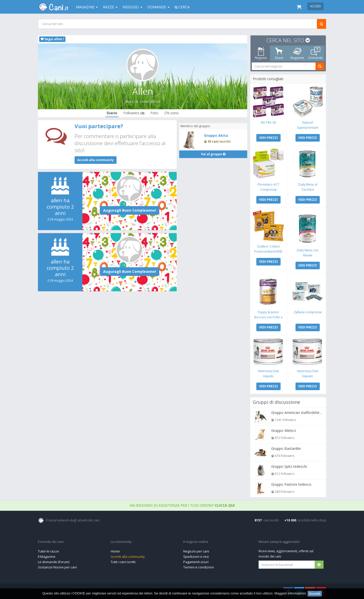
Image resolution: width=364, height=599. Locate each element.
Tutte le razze (48, 550)
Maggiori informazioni (290, 593)
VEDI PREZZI (269, 137)
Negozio (132, 7)
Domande (158, 7)
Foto (154, 113)
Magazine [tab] (297, 53)
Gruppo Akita (216, 135)
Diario (112, 113)
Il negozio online (196, 541)
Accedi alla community (96, 160)
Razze (110, 7)
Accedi (315, 6)
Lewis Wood (150, 102)
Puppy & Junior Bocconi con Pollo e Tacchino (269, 316)
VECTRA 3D (269, 122)
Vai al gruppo (213, 154)
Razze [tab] (279, 53)
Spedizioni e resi (196, 555)
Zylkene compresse (308, 311)
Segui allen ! (52, 39)
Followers (134, 113)
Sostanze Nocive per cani (57, 566)
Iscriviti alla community (128, 555)
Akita (129, 102)
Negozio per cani (196, 550)
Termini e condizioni (199, 566)
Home (115, 550)
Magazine (87, 7)
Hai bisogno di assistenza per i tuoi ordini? (182, 504)
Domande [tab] (316, 53)
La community (121, 541)
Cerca (182, 7)
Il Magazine (47, 555)
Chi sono (172, 113)
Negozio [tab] (261, 53)
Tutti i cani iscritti (123, 561)
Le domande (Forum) (54, 561)
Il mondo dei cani (51, 541)
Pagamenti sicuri (196, 561)
